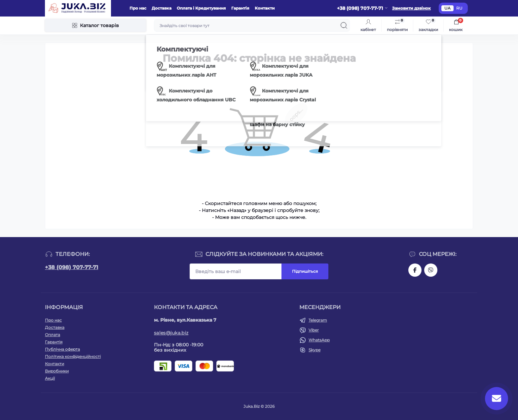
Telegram (318, 320)
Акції (50, 378)
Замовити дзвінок (411, 8)
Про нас (138, 8)
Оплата (53, 335)
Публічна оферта (62, 349)
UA (447, 8)
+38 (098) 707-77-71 (72, 267)
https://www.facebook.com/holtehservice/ (415, 270)
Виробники (57, 371)
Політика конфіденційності (73, 356)
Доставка (162, 8)
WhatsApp (319, 340)
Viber (314, 330)
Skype (314, 350)
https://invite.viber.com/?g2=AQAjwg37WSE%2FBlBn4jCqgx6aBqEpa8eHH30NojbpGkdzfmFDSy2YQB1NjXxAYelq (431, 270)
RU (459, 8)
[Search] (344, 25)
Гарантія (240, 8)
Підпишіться (305, 271)
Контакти (265, 8)
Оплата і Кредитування (201, 8)
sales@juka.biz (171, 333)
